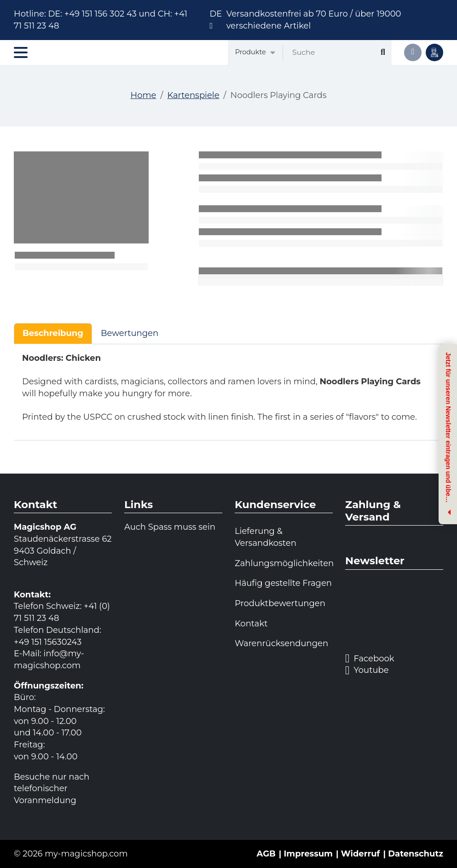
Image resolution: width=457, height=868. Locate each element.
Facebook (370, 659)
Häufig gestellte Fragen (283, 583)
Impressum (308, 854)
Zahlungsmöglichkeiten (284, 563)
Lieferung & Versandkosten (266, 537)
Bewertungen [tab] (130, 333)
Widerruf (361, 854)
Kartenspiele (193, 95)
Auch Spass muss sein (170, 527)
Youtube (367, 671)
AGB (266, 854)
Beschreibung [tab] (53, 333)
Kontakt (251, 624)
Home (144, 95)
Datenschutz (416, 854)
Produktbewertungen (280, 603)
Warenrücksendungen (281, 643)
